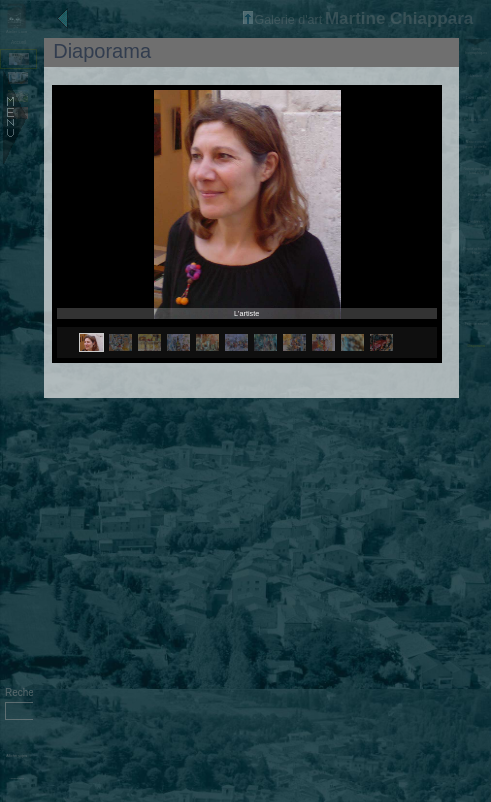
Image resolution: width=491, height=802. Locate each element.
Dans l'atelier (476, 98)
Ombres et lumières (476, 224)
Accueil (18, 42)
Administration (16, 778)
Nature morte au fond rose (476, 171)
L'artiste (476, 76)
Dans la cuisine (476, 120)
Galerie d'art (282, 20)
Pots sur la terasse (476, 197)
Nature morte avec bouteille (476, 144)
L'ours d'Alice (476, 302)
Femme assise (476, 324)
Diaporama (476, 346)
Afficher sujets (16, 756)
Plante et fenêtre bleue (476, 251)
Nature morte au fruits (476, 277)
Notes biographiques (476, 51)
